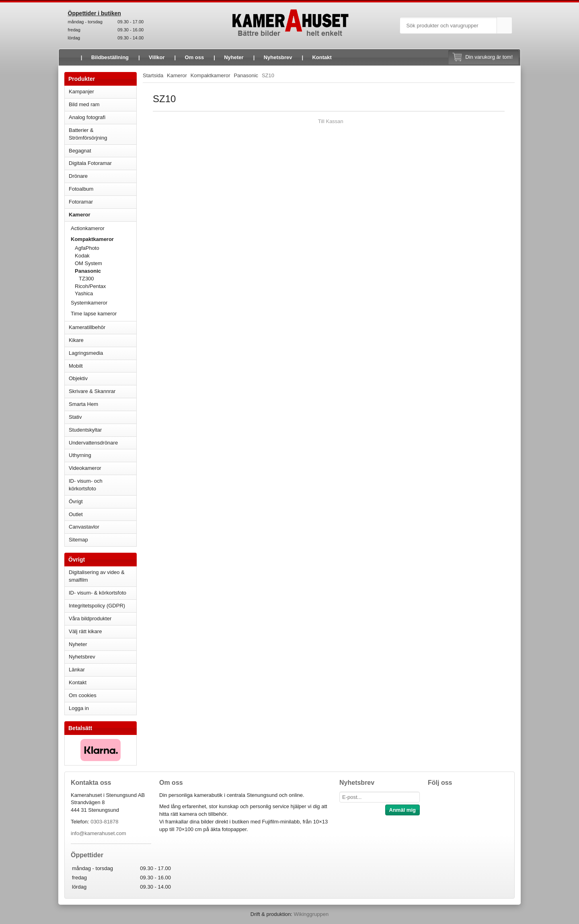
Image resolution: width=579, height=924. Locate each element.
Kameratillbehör (103, 327)
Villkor (157, 57)
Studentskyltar (85, 430)
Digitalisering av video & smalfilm (97, 576)
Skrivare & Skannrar (103, 391)
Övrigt (76, 501)
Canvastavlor (84, 527)
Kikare (103, 340)
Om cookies (83, 695)
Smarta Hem (83, 404)
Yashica (84, 293)
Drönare (103, 176)
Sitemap (78, 540)
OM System (88, 263)
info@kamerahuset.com (98, 833)
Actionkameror (104, 228)
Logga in (79, 708)
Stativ (103, 417)
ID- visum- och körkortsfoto (86, 485)
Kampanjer (81, 92)
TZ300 (86, 279)
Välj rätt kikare (85, 631)
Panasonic (106, 271)
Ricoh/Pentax (106, 286)
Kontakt (322, 57)
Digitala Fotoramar (90, 163)
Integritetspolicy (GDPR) (97, 606)
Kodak (82, 256)
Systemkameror (104, 303)
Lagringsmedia (103, 353)
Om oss (195, 57)
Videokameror (103, 468)
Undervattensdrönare (103, 443)
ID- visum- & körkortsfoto (98, 593)
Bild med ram (103, 104)
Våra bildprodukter (90, 618)
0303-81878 (104, 822)
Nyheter (234, 57)
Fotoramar (103, 202)
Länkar (77, 670)
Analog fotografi (103, 117)
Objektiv (103, 378)
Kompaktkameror (104, 239)
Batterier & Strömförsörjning (103, 134)
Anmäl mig (402, 810)
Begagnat (103, 151)
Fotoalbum (103, 189)
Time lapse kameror (104, 314)
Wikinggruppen (311, 914)
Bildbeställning (110, 57)
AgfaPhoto (87, 248)
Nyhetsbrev (278, 57)
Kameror (103, 215)
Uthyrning (80, 455)
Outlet (76, 514)
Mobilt (103, 366)
